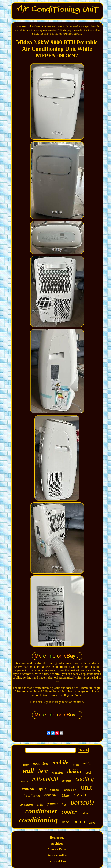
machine (57, 773)
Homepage (57, 838)
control (28, 789)
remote (51, 795)
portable (83, 802)
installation (32, 795)
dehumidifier (70, 790)
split (42, 789)
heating (76, 765)
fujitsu (52, 804)
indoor (85, 813)
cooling (85, 779)
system (82, 795)
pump (79, 821)
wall (28, 771)
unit (87, 787)
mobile (60, 763)
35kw (66, 795)
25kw (92, 823)
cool (88, 772)
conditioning (38, 820)
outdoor (55, 790)
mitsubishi (45, 779)
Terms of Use (57, 861)
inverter (67, 781)
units (40, 804)
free (64, 805)
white (87, 764)
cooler (69, 812)
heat (43, 771)
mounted (41, 763)
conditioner (41, 811)
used (65, 822)
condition (26, 804)
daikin (74, 771)
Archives (57, 843)
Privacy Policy (57, 855)
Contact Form (57, 849)
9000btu (24, 781)
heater (26, 765)
